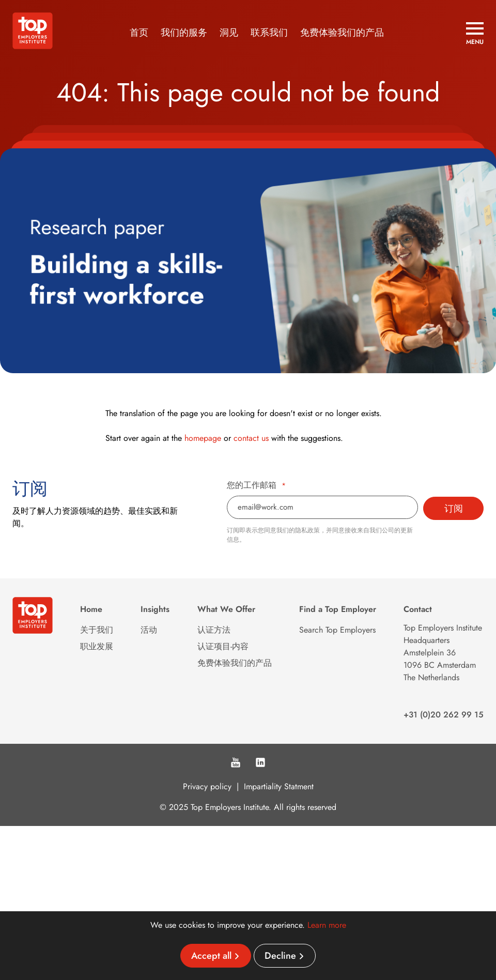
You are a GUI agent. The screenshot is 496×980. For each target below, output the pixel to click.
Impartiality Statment (279, 786)
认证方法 (214, 630)
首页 (139, 33)
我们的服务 (184, 33)
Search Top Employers (337, 630)
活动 (149, 630)
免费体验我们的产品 (342, 33)
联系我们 (269, 33)
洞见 (229, 33)
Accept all (211, 956)
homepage (203, 438)
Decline (280, 956)
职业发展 (97, 646)
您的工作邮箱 (256, 485)
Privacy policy (207, 786)
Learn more (327, 925)
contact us (251, 438)
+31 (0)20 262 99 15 (444, 715)
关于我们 (97, 630)
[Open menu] (475, 34)
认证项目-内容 (223, 646)
